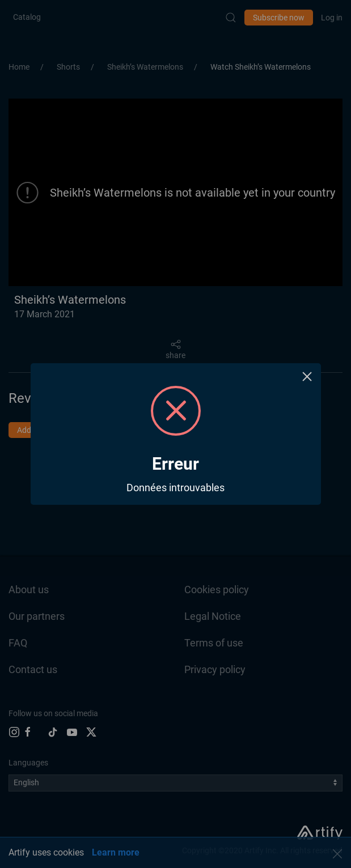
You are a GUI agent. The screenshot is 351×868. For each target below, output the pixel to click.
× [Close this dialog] (307, 376)
